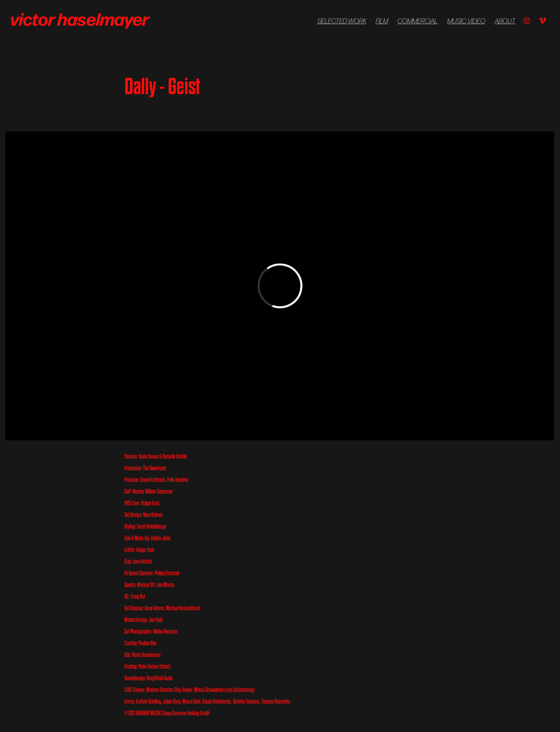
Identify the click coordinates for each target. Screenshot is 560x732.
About (505, 21)
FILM (382, 21)
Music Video (466, 21)
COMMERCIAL (417, 21)
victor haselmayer (81, 18)
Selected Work (342, 21)
